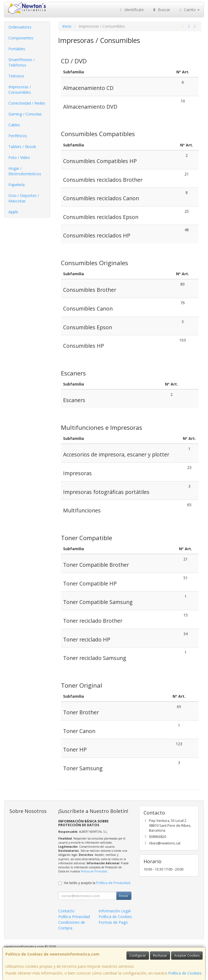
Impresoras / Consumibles (20, 90)
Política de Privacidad (94, 871)
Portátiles (17, 49)
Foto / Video (19, 157)
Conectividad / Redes (27, 103)
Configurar (138, 955)
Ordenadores (20, 27)
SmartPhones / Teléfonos (22, 62)
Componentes (21, 38)
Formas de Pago (113, 922)
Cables (14, 125)
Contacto (66, 911)
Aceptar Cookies (187, 955)
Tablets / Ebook (22, 147)
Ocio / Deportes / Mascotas (24, 198)
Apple (13, 212)
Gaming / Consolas (25, 114)
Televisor (16, 76)
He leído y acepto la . (97, 883)
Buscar (161, 10)
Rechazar (160, 955)
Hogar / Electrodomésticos (25, 171)
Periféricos (18, 136)
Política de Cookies (185, 973)
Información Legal (115, 911)
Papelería (17, 185)
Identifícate (131, 10)
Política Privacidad (74, 917)
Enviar (124, 896)
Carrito (189, 10)
